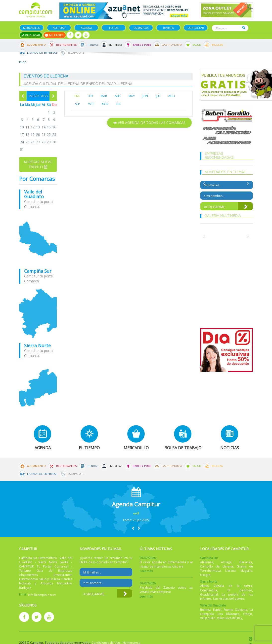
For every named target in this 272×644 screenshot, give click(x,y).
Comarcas (141, 28)
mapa (38, 239)
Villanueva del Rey (230, 618)
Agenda (86, 28)
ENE (77, 96)
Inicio (23, 62)
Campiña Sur (38, 271)
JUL (158, 96)
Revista (168, 28)
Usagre (205, 575)
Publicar (31, 35)
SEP (77, 104)
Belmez (205, 610)
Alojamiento (36, 45)
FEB (90, 96)
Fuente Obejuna (235, 610)
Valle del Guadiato (34, 194)
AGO (172, 96)
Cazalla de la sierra (233, 586)
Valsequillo (208, 618)
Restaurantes (66, 45)
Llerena (230, 571)
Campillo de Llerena (217, 566)
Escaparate (76, 53)
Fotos (114, 28)
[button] (133, 528)
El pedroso (240, 590)
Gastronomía (172, 45)
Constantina (209, 590)
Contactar (196, 28)
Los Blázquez (228, 614)
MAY (132, 96)
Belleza (217, 45)
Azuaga (226, 562)
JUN (145, 96)
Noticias (59, 28)
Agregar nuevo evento (38, 164)
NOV (105, 104)
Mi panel (55, 35)
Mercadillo (32, 28)
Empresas (115, 45)
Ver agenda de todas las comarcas (149, 123)
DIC (119, 104)
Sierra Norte (37, 345)
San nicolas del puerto (228, 599)
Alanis (204, 586)
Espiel (217, 610)
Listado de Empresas (42, 53)
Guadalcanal (209, 594)
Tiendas (93, 45)
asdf (136, 513)
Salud (197, 45)
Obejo (248, 614)
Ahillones (207, 562)
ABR (118, 96)
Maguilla (246, 571)
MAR (104, 96)
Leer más (146, 571)
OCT (91, 104)
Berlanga (246, 562)
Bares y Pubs (142, 45)
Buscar (244, 28)
